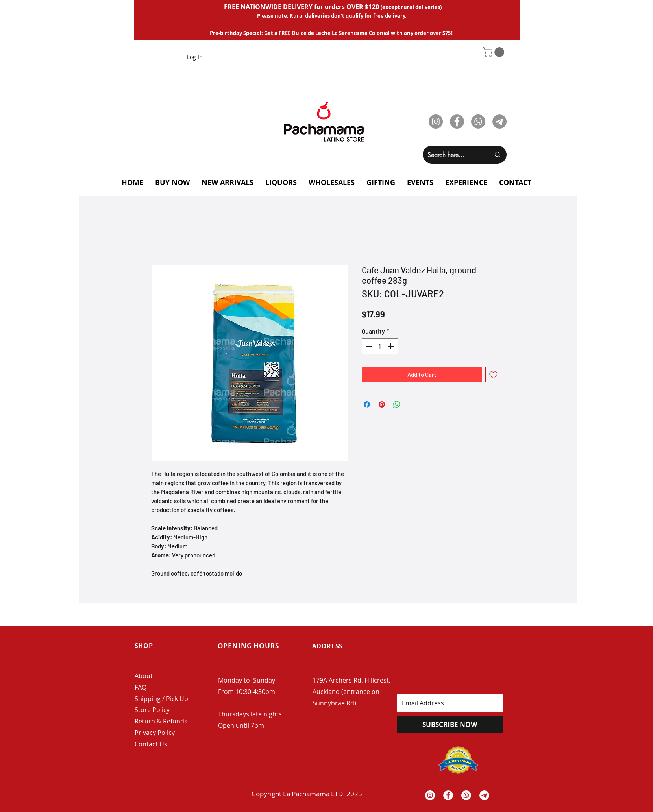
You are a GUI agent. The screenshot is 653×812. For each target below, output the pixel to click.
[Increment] (391, 346)
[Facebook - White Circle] (448, 795)
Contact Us (151, 744)
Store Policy (152, 710)
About (144, 676)
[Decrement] (368, 346)
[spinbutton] (380, 346)
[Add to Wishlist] (493, 375)
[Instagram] (436, 122)
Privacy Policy (155, 733)
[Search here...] (453, 155)
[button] (495, 52)
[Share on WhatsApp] (397, 404)
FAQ (141, 687)
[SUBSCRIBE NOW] (450, 724)
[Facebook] (457, 122)
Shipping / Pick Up (162, 699)
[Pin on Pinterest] (382, 404)
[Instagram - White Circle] (430, 795)
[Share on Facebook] (367, 404)
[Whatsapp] (478, 122)
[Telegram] (499, 122)
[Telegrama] (484, 795)
